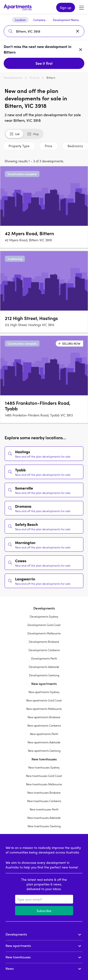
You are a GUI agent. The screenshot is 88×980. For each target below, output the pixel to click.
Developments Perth (44, 658)
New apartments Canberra (44, 725)
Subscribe (44, 911)
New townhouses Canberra (44, 801)
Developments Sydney (44, 616)
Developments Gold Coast (44, 625)
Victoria (34, 78)
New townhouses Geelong (44, 826)
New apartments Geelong (44, 751)
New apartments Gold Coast (44, 700)
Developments (13, 78)
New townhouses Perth (44, 809)
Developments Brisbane (44, 642)
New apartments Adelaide (44, 742)
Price (49, 146)
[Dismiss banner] (81, 49)
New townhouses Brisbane (44, 793)
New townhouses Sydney (44, 767)
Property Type (19, 146)
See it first (44, 63)
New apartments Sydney (44, 692)
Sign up (66, 7)
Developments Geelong (44, 675)
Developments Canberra (44, 650)
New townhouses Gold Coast (44, 776)
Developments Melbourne (44, 633)
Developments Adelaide (44, 667)
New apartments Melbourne (44, 709)
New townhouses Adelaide (44, 818)
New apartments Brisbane (44, 717)
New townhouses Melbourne (44, 784)
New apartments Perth (44, 734)
